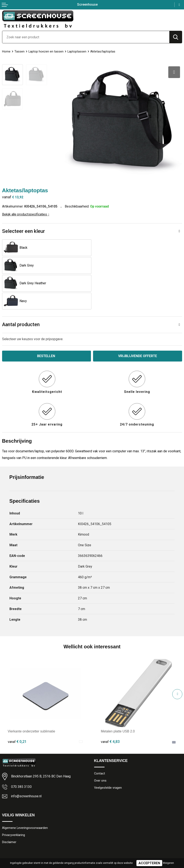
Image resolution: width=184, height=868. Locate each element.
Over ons (100, 745)
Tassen (19, 51)
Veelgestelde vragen (108, 752)
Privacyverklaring (14, 799)
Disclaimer (9, 806)
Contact (100, 738)
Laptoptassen (77, 51)
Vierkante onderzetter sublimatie (31, 696)
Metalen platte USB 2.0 (118, 696)
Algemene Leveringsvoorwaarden (25, 792)
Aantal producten (21, 289)
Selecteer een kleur (23, 231)
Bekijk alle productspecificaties (26, 214)
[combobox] (86, 37)
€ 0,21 (17, 706)
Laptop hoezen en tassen (46, 51)
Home (6, 51)
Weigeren (168, 863)
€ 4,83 (110, 706)
